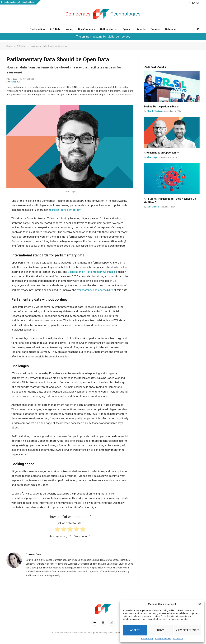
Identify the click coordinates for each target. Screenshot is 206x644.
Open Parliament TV (70, 95)
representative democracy (65, 210)
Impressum (178, 639)
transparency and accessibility (95, 290)
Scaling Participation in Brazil (161, 107)
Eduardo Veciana (154, 111)
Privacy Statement (163, 639)
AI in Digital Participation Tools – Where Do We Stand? (170, 200)
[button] (200, 604)
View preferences (188, 630)
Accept (135, 630)
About (110, 633)
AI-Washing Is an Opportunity (162, 153)
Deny (160, 630)
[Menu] (8, 29)
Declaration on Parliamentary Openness (91, 272)
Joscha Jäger (34, 95)
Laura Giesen (153, 207)
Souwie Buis (15, 82)
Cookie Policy (147, 639)
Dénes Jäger (152, 157)
